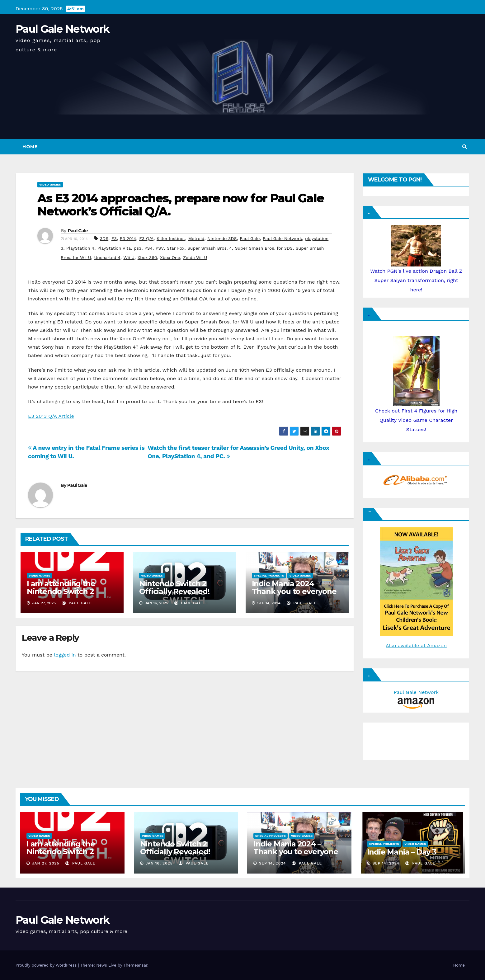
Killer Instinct (171, 238)
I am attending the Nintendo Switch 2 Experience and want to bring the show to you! (70, 595)
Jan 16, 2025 (159, 863)
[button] (465, 146)
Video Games (50, 184)
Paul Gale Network (62, 29)
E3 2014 (128, 238)
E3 (114, 238)
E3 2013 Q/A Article (51, 416)
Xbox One (170, 257)
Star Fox (176, 248)
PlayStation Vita (114, 248)
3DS (104, 238)
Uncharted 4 (107, 257)
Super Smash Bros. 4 (210, 248)
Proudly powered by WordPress (47, 965)
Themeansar (135, 965)
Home (30, 147)
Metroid (196, 238)
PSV (160, 248)
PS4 (148, 248)
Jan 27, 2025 (46, 863)
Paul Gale (78, 231)
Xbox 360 (147, 257)
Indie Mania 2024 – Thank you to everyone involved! (294, 591)
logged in (65, 655)
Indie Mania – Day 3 (402, 852)
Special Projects (269, 575)
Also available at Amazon (416, 645)
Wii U (129, 257)
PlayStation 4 (80, 248)
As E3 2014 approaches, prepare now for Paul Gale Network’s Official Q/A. (181, 205)
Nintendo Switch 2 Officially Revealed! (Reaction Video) (174, 591)
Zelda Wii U (195, 257)
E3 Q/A (146, 238)
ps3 (138, 248)
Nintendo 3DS (222, 238)
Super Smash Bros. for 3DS (264, 248)
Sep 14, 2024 (273, 863)
